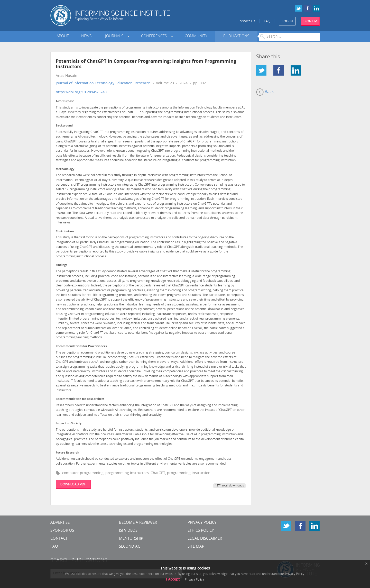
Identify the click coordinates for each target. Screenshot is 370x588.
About (63, 36)
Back (265, 92)
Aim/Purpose (65, 101)
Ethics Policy (201, 531)
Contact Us (246, 21)
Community (196, 36)
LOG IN (287, 21)
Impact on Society (69, 424)
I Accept (173, 580)
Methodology (65, 169)
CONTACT (59, 539)
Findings (61, 265)
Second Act (131, 547)
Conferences (155, 36)
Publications (236, 36)
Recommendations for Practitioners (81, 346)
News (86, 36)
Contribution (65, 232)
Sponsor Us (62, 531)
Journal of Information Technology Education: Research (103, 83)
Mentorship (131, 539)
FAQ (267, 21)
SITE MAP (196, 547)
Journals (115, 36)
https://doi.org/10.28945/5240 (81, 92)
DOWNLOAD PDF (73, 484)
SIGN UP (310, 21)
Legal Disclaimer (205, 539)
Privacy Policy (202, 523)
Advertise (60, 523)
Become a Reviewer (138, 523)
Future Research (67, 453)
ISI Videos (128, 531)
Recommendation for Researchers (80, 399)
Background (64, 126)
